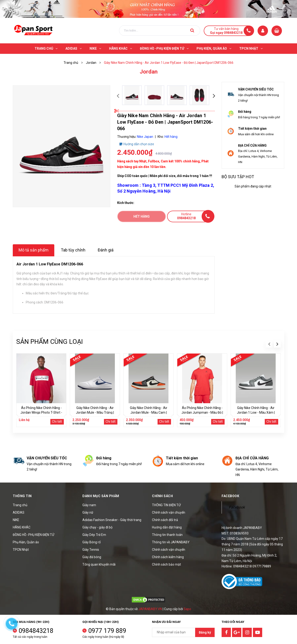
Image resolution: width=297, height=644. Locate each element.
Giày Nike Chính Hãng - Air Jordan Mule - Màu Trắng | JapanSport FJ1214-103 (95, 412)
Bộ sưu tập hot (238, 177)
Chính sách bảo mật (166, 564)
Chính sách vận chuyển (169, 512)
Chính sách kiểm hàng (168, 557)
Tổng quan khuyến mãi (99, 564)
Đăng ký (205, 632)
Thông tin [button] (22, 496)
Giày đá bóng (92, 557)
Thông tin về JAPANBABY (171, 542)
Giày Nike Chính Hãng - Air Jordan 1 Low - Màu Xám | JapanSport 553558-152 (256, 412)
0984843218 (36, 631)
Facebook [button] (230, 496)
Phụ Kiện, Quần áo (26, 542)
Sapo (187, 609)
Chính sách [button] (162, 496)
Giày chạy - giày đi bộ (97, 527)
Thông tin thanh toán (167, 535)
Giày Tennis (91, 550)
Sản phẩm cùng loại (50, 342)
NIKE (16, 520)
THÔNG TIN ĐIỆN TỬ (166, 505)
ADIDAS (19, 512)
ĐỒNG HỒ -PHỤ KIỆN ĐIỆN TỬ (34, 535)
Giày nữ (88, 512)
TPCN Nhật (21, 550)
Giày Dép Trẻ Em (94, 535)
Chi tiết (57, 422)
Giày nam (89, 505)
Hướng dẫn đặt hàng (167, 527)
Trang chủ (20, 505)
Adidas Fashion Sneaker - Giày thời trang (112, 520)
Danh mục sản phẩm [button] (101, 496)
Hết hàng (142, 216)
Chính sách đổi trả (165, 520)
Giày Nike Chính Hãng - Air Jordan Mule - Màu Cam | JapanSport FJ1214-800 (149, 412)
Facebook (237, 507)
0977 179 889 (107, 631)
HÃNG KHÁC (22, 527)
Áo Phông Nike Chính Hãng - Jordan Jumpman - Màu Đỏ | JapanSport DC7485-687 (202, 412)
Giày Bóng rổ (92, 542)
